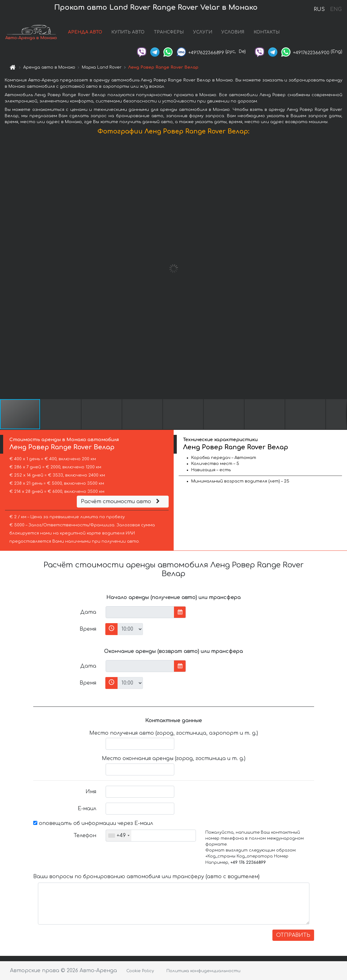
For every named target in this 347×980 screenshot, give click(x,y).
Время (88, 629)
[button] (341, 268)
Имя (91, 792)
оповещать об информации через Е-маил (93, 823)
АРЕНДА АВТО (85, 32)
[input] (140, 612)
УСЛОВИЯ (233, 32)
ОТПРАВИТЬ (293, 935)
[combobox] (119, 836)
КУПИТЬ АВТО (128, 32)
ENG (336, 9)
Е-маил (87, 809)
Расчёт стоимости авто (121, 502)
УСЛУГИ (203, 32)
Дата (88, 612)
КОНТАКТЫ (267, 32)
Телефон (85, 836)
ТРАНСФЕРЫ (169, 32)
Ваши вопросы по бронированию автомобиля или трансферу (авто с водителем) (146, 877)
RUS (319, 9)
